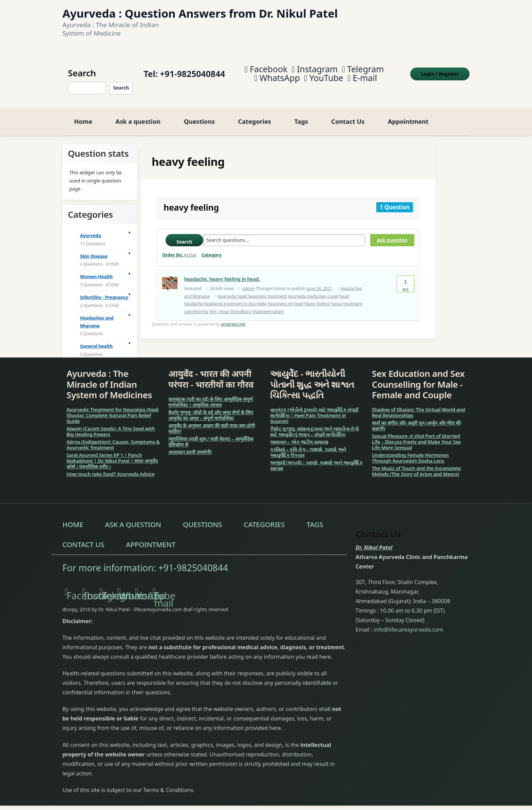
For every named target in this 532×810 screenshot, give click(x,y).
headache (194, 299)
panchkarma (196, 306)
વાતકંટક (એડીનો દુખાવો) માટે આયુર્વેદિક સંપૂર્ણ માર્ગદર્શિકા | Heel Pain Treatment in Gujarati (314, 410)
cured (333, 291)
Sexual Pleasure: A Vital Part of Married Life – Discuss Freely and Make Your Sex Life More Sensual (416, 437)
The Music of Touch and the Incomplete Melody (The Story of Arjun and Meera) (416, 466)
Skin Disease (94, 251)
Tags (301, 116)
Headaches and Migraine (97, 317)
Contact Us (348, 116)
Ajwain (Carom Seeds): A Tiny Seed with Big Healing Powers (111, 426)
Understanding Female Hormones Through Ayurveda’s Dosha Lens (410, 453)
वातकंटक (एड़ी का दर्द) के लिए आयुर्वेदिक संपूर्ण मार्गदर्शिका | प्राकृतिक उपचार (211, 397)
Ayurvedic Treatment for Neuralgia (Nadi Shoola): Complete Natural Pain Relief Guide (112, 410)
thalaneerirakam (268, 306)
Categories (255, 116)
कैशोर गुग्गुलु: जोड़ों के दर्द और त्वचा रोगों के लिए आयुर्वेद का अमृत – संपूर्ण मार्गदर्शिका (211, 410)
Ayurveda (91, 230)
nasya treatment (347, 299)
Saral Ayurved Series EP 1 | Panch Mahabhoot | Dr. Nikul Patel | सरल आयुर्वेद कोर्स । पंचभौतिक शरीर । (112, 456)
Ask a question (138, 116)
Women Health (96, 271)
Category (212, 250)
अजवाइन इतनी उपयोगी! (190, 447)
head (344, 291)
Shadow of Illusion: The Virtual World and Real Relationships (419, 407)
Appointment (408, 116)
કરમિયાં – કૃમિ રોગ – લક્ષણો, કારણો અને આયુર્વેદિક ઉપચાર (308, 447)
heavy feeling (317, 299)
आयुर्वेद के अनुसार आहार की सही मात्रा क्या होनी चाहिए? (212, 423)
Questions (199, 116)
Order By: (179, 250)
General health (96, 341)
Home (83, 116)
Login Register (440, 71)
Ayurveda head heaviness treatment (252, 291)
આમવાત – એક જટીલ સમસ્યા (299, 437)
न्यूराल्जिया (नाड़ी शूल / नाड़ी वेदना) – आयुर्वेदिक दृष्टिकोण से (211, 437)
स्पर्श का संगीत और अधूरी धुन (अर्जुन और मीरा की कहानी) (416, 421)
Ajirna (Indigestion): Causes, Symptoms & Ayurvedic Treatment (113, 440)
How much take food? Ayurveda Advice (111, 469)
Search (121, 85)
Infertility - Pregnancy (104, 292)
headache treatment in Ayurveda (235, 299)
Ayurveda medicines (307, 291)
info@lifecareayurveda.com (409, 624)
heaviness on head (286, 299)
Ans (405, 278)
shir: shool (219, 306)
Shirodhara (241, 306)
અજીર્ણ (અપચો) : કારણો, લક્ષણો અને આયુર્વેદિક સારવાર (316, 460)
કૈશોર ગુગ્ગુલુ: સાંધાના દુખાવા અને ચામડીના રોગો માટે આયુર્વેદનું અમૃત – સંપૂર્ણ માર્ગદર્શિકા (315, 426)
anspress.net (233, 319)
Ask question (392, 235)
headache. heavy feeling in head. (222, 274)
